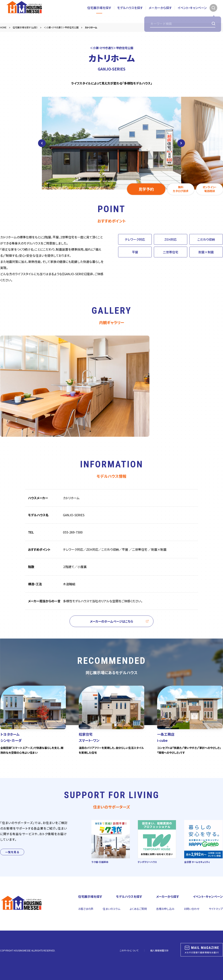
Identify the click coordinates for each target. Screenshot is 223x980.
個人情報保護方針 (159, 950)
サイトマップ (216, 909)
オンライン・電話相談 (210, 189)
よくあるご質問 (138, 909)
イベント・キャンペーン (192, 11)
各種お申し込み (165, 909)
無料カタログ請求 (181, 189)
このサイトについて (129, 950)
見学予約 (146, 189)
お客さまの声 (86, 909)
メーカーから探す (160, 11)
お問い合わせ (192, 909)
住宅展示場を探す (99, 11)
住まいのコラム (111, 909)
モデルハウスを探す (130, 11)
